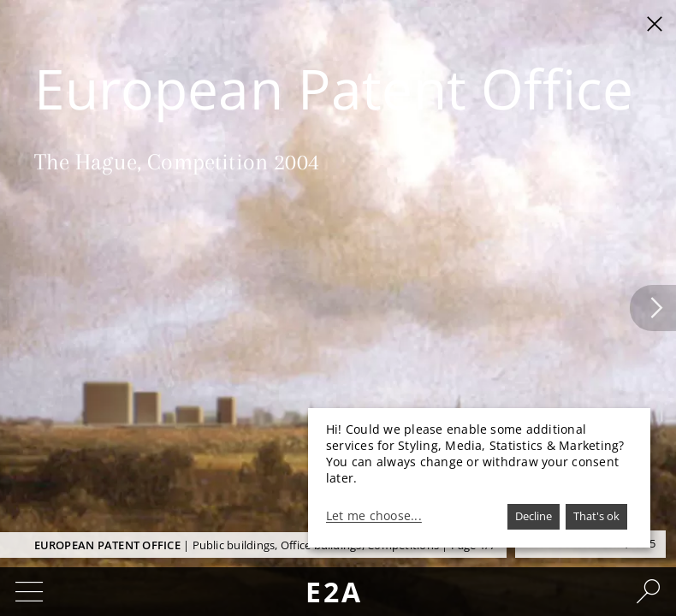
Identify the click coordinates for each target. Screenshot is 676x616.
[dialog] (479, 478)
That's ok (596, 516)
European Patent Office (107, 545)
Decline (534, 516)
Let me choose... (374, 516)
